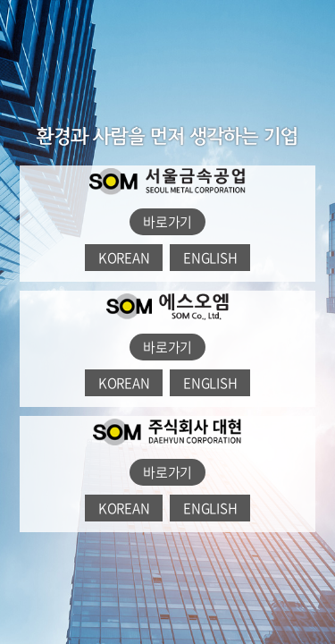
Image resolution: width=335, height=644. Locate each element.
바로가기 (167, 222)
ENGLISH (210, 258)
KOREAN (124, 258)
